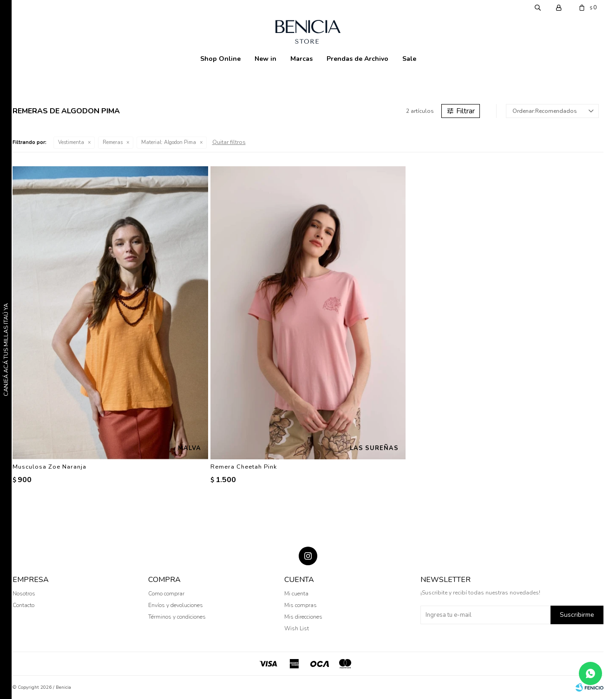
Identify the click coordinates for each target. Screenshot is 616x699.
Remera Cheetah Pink (244, 467)
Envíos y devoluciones (176, 605)
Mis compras (301, 605)
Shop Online (220, 59)
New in (265, 59)
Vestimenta (71, 142)
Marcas (301, 59)
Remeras (113, 142)
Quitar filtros (229, 142)
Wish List (297, 628)
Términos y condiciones (177, 617)
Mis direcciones (303, 617)
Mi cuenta (296, 594)
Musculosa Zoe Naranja (49, 467)
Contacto (23, 605)
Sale (409, 59)
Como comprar (166, 594)
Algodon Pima (169, 142)
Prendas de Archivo (357, 59)
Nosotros (24, 594)
